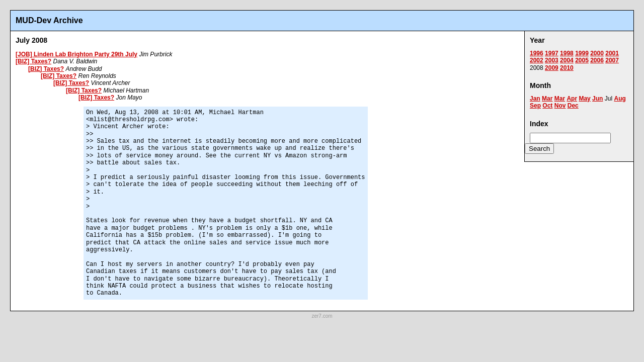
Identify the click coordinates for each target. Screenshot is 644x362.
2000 (597, 53)
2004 (567, 60)
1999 (582, 53)
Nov (560, 106)
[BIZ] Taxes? (33, 61)
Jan (535, 99)
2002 (537, 60)
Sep (535, 106)
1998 (567, 53)
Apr (572, 99)
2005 (582, 60)
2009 (552, 68)
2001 (612, 53)
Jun (597, 99)
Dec (573, 106)
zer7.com (322, 316)
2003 (552, 60)
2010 (567, 68)
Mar (547, 99)
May (584, 99)
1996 (537, 53)
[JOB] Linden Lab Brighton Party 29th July (76, 54)
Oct (547, 106)
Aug (620, 99)
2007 (612, 60)
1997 (552, 53)
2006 (597, 60)
